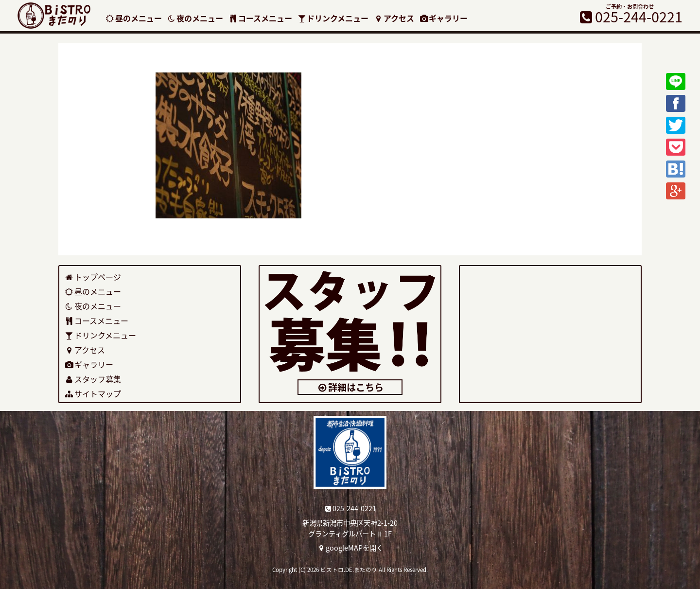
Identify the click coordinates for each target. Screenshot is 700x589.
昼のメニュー (133, 18)
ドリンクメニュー (333, 18)
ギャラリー (444, 18)
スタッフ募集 (93, 379)
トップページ (93, 277)
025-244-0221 (350, 508)
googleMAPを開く (350, 548)
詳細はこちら (350, 387)
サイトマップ (93, 393)
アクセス (394, 18)
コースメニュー (260, 18)
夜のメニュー (195, 18)
